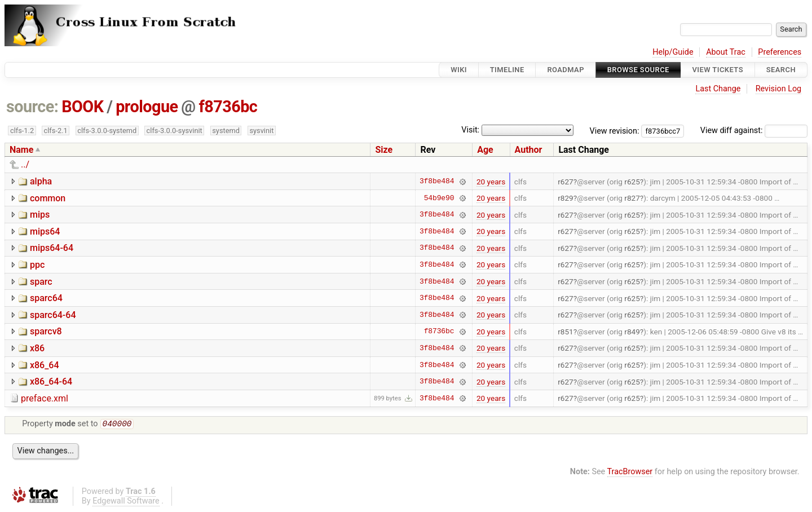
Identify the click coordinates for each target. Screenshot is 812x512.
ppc (37, 265)
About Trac (726, 52)
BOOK (82, 107)
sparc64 (46, 298)
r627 (566, 182)
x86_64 (45, 365)
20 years (491, 182)
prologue (147, 107)
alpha (41, 181)
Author (529, 150)
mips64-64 (52, 248)
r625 (632, 182)
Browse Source (638, 70)
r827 (632, 198)
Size (384, 150)
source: (32, 107)
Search (781, 70)
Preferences (780, 52)
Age (485, 150)
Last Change (718, 89)
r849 (632, 332)
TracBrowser (630, 473)
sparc (41, 282)
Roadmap (566, 70)
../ (25, 164)
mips (40, 215)
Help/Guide (673, 52)
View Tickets (718, 70)
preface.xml (45, 398)
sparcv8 (46, 331)
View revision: (615, 131)
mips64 (45, 231)
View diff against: (754, 131)
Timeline (507, 70)
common (48, 198)
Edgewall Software (126, 502)
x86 (37, 348)
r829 (566, 198)
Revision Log (779, 89)
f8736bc (228, 107)
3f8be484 (437, 182)
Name (21, 150)
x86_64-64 (51, 381)
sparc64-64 (53, 315)
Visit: (470, 130)
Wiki (459, 70)
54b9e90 (439, 198)
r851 (566, 332)
